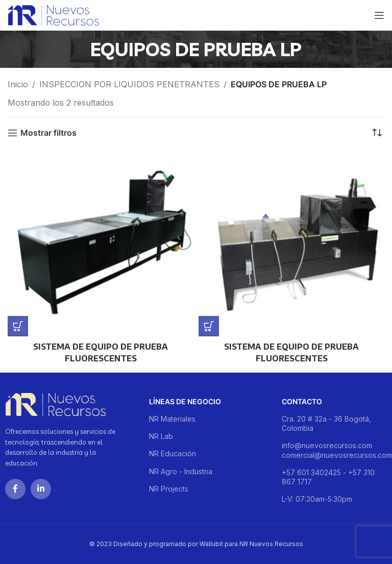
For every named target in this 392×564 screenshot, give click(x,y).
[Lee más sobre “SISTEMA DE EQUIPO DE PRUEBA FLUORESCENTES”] (18, 326)
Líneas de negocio (185, 401)
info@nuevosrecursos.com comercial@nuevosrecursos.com (334, 450)
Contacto (302, 401)
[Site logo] (53, 14)
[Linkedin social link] (41, 489)
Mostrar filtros (48, 133)
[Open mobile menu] (379, 15)
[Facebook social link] (15, 489)
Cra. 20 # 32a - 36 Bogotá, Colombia (326, 423)
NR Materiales (172, 419)
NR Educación (173, 453)
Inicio (18, 84)
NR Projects (169, 489)
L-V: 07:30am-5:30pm (317, 499)
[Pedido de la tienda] (377, 133)
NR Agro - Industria (181, 471)
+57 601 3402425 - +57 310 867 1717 (328, 477)
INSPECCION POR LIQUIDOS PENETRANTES (129, 84)
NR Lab (161, 436)
